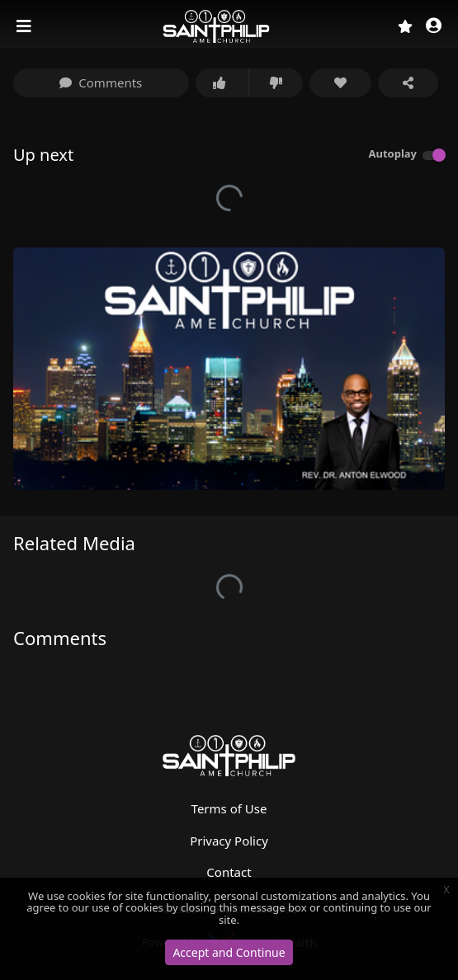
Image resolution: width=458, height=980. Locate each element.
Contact (229, 872)
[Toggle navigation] (26, 26)
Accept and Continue (229, 952)
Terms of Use (229, 808)
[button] (434, 27)
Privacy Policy (229, 841)
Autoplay (392, 153)
